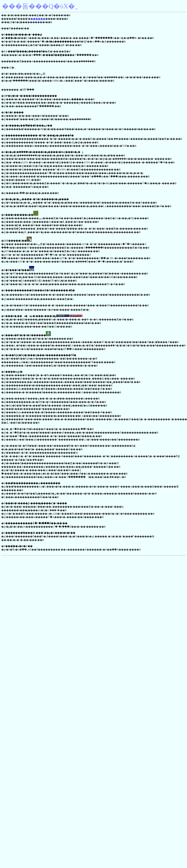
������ (38, 19)
